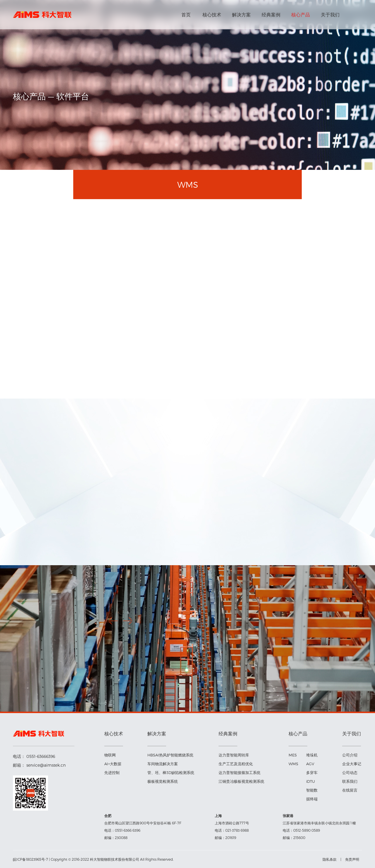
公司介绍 (350, 755)
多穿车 (312, 773)
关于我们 (330, 14)
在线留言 (350, 790)
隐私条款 (330, 859)
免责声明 (352, 859)
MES (293, 755)
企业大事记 (352, 764)
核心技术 (212, 14)
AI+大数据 (113, 764)
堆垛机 (312, 755)
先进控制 (112, 773)
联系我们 (350, 781)
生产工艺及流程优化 (236, 764)
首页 (186, 14)
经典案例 (271, 14)
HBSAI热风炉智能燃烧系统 (170, 755)
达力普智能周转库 (234, 755)
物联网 (110, 755)
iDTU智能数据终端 (312, 790)
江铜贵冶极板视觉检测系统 (241, 781)
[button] (128, 621)
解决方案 (241, 14)
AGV (310, 764)
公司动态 (350, 773)
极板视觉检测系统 (163, 781)
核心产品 (301, 14)
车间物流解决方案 (163, 764)
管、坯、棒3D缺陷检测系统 (171, 773)
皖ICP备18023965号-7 (30, 859)
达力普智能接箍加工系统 (240, 773)
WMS (293, 764)
